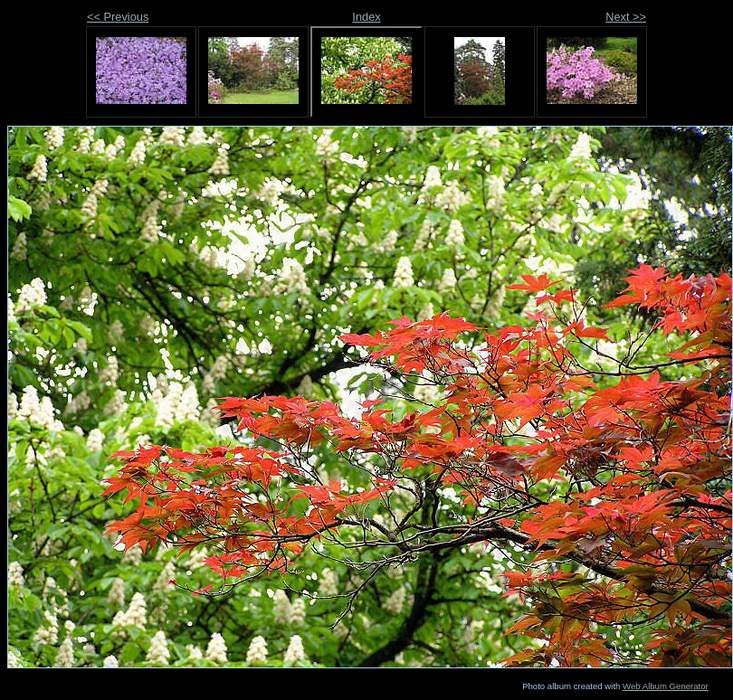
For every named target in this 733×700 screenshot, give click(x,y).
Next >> (626, 17)
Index (366, 17)
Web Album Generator (666, 686)
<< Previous (118, 17)
